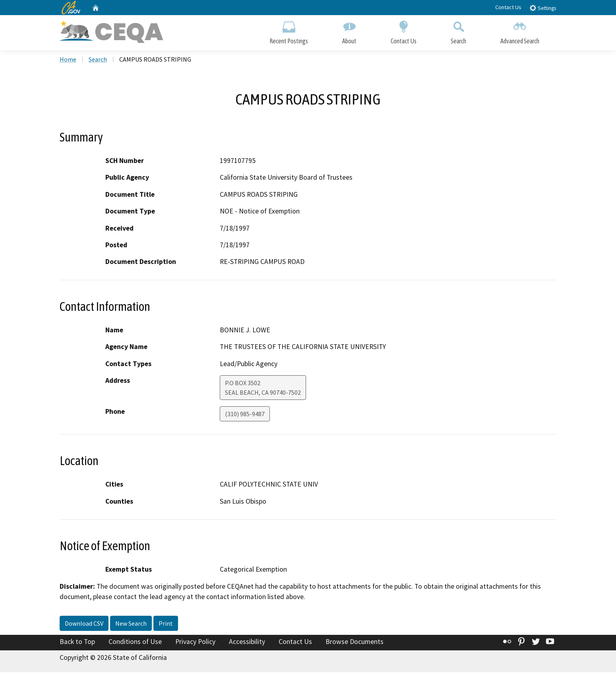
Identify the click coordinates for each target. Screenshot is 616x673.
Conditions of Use (135, 642)
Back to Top (77, 642)
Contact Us (508, 7)
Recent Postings (289, 31)
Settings (543, 8)
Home (68, 60)
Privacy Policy (195, 642)
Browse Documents (354, 642)
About (349, 31)
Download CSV (84, 624)
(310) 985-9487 (245, 415)
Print (166, 624)
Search (458, 31)
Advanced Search (520, 31)
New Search (131, 624)
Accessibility (247, 642)
